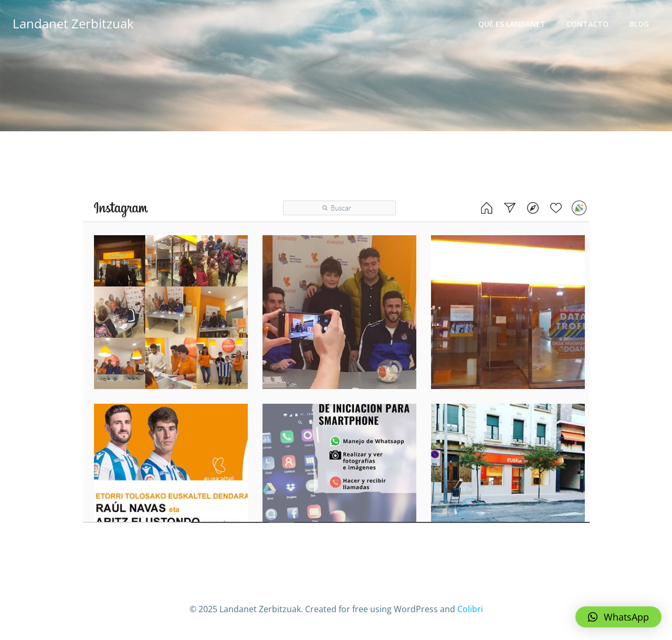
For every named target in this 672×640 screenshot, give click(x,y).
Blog (639, 24)
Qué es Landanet (512, 24)
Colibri (470, 609)
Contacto (587, 24)
